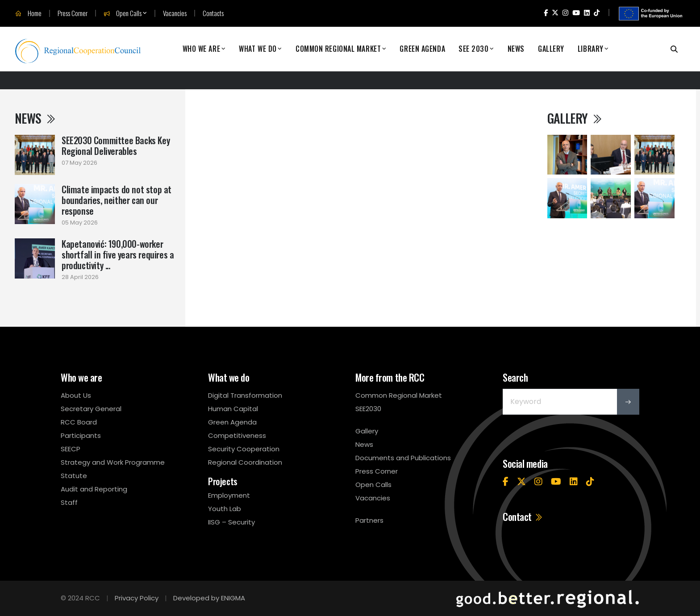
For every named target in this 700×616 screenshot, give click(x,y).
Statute (74, 476)
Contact (523, 516)
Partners (369, 520)
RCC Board (79, 422)
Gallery (551, 49)
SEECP (71, 449)
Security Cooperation (244, 449)
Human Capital (233, 409)
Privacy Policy (137, 598)
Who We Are (202, 49)
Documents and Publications (403, 458)
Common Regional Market (338, 49)
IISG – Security (231, 522)
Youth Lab (225, 509)
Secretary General (91, 409)
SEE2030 (368, 409)
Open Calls (123, 13)
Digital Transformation (245, 395)
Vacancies (175, 13)
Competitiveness (237, 435)
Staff (69, 502)
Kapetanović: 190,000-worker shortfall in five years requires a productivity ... (118, 254)
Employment (229, 495)
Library (591, 49)
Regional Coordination (245, 462)
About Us (76, 395)
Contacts (213, 13)
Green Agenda (422, 49)
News (516, 49)
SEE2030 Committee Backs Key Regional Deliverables (116, 146)
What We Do (258, 49)
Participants (81, 435)
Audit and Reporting (94, 489)
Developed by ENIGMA (209, 598)
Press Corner (73, 13)
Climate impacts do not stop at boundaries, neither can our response (117, 200)
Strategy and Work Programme (113, 462)
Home (28, 13)
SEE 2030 (473, 49)
